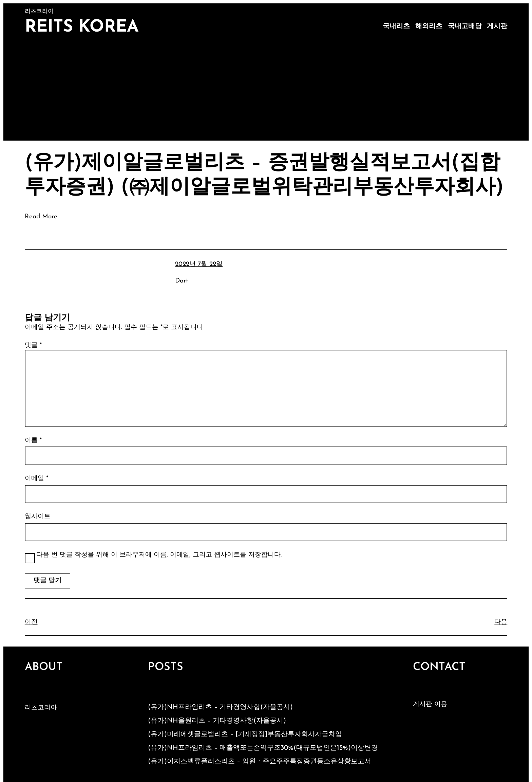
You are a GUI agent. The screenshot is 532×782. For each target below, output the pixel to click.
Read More (41, 217)
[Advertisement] (266, 90)
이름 (33, 441)
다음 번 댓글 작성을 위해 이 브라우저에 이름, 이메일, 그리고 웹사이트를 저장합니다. (159, 555)
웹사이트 (38, 517)
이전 (31, 622)
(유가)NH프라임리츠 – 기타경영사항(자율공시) (220, 707)
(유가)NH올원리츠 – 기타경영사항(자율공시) (217, 721)
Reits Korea (82, 27)
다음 (501, 622)
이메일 (36, 479)
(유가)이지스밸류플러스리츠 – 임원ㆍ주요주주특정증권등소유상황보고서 (260, 762)
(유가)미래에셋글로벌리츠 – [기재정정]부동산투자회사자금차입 (245, 734)
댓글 (33, 345)
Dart (182, 281)
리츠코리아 (41, 708)
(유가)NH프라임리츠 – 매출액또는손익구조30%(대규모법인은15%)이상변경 (263, 748)
